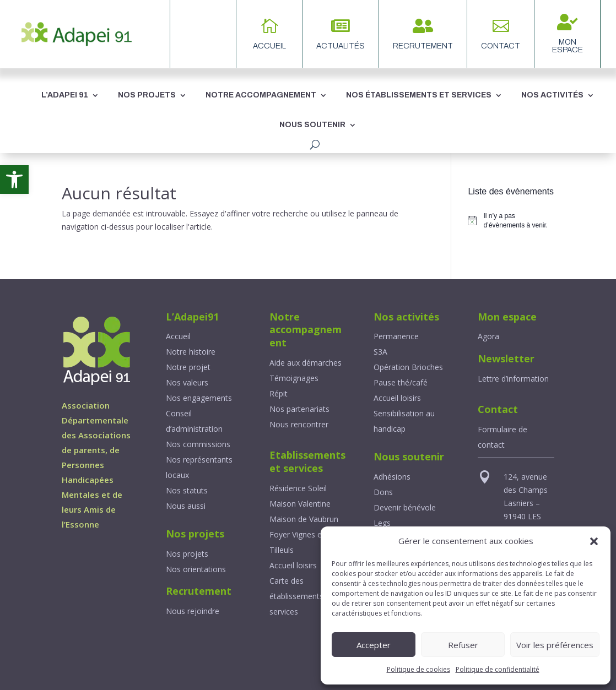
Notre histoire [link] (191, 352)
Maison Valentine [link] (300, 504)
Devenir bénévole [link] (405, 507)
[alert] (511, 221)
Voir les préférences (555, 645)
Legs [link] (382, 523)
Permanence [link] (396, 336)
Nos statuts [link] (187, 490)
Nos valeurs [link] (187, 382)
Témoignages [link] (294, 378)
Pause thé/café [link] (401, 382)
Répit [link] (279, 393)
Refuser (463, 645)
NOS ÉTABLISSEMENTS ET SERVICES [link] (419, 95)
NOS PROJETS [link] (147, 95)
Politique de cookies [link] (418, 669)
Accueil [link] (178, 336)
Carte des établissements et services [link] (301, 596)
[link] (14, 180)
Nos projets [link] (187, 554)
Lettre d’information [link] (513, 379)
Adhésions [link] (392, 477)
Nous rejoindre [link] (193, 611)
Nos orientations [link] (196, 569)
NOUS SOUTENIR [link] (312, 125)
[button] (594, 541)
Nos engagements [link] (199, 398)
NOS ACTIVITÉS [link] (552, 95)
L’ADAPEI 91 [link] (65, 95)
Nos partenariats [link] (299, 409)
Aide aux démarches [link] (306, 363)
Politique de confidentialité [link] (498, 669)
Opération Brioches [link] (408, 367)
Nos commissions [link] (198, 444)
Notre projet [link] (188, 367)
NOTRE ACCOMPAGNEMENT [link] (261, 95)
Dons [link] (383, 492)
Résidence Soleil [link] (298, 488)
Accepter (374, 645)
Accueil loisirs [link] (293, 565)
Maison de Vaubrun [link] (304, 519)
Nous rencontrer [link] (299, 424)
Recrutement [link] (423, 46)
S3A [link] (380, 352)
